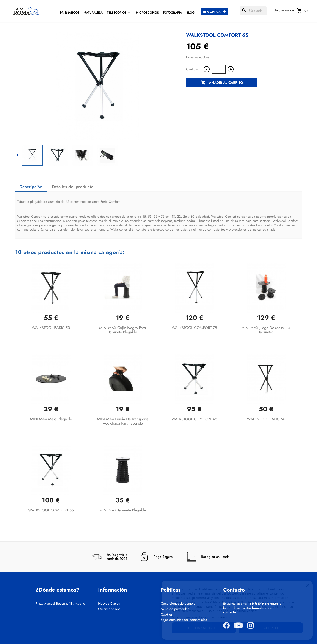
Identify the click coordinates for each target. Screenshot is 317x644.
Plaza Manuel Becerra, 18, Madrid (60, 604)
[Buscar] (253, 11)
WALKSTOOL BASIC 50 (51, 328)
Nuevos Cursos (109, 604)
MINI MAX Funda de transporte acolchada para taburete (123, 421)
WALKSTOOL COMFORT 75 (194, 328)
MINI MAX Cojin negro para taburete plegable (123, 330)
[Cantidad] (219, 69)
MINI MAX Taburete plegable (123, 510)
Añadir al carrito (222, 83)
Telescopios (117, 13)
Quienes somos (109, 609)
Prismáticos (70, 13)
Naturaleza (93, 13)
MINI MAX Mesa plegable (51, 419)
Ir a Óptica (212, 12)
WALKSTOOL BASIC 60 (266, 419)
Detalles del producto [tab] (73, 187)
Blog (190, 13)
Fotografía (173, 13)
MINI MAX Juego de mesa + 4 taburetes (266, 330)
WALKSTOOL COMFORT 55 (51, 510)
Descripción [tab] (31, 187)
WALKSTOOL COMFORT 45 (194, 419)
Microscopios (147, 13)
